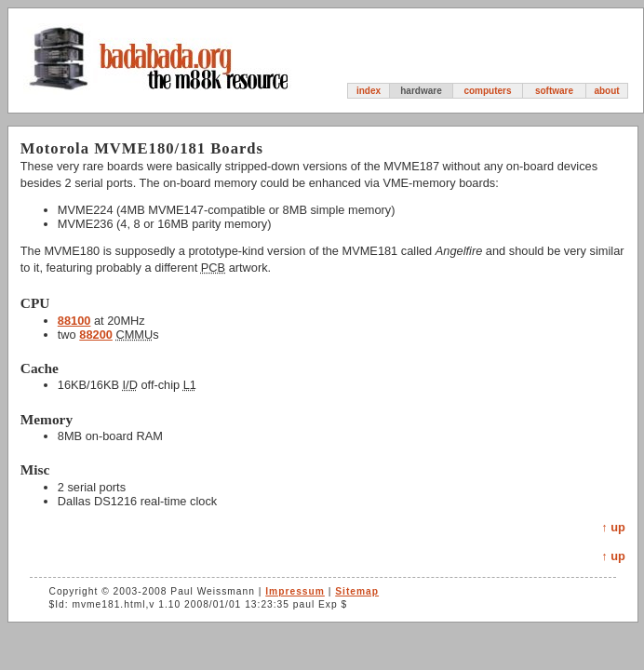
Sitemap (357, 591)
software (554, 91)
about (606, 91)
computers (487, 91)
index (369, 91)
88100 (74, 321)
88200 (96, 335)
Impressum (295, 591)
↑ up (613, 527)
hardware (421, 91)
